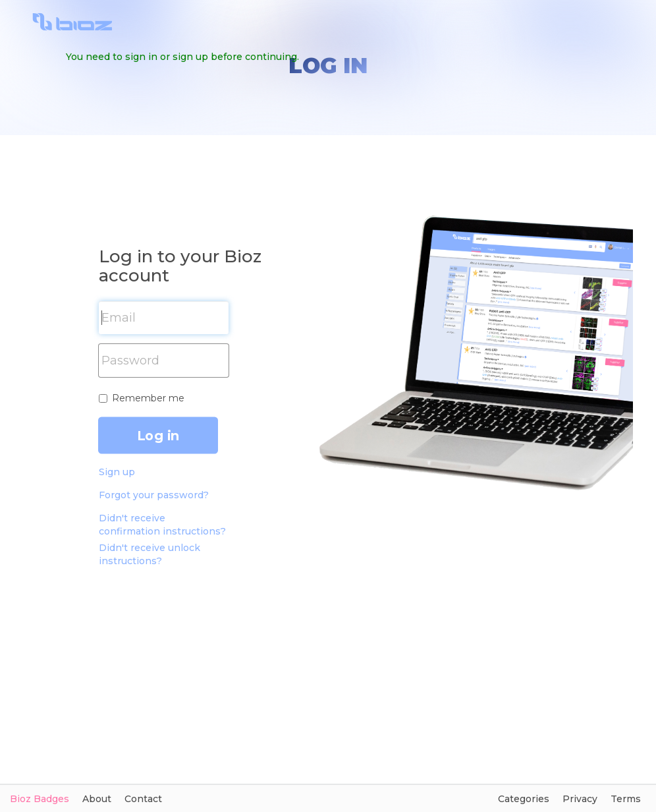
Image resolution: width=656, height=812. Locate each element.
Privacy (580, 799)
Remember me (148, 398)
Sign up (117, 472)
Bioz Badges (40, 799)
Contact (143, 799)
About (97, 799)
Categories (524, 799)
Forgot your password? (154, 495)
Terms (626, 799)
